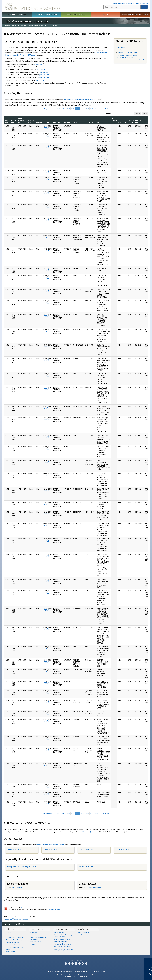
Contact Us (144, 3)
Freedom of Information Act (82, 972)
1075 (92, 109)
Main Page (121, 47)
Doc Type (57, 122)
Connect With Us (76, 960)
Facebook (66, 964)
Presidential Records (12, 942)
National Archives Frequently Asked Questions (63, 936)
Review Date (138, 121)
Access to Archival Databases (15, 945)
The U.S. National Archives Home (33, 6)
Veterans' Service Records (46, 15)
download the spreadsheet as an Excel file (78, 99)
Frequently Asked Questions (22, 867)
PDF (45, 128)
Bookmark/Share (133, 3)
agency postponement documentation (50, 845)
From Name (89, 122)
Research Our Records (17, 15)
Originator (122, 122)
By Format (9, 935)
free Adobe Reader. (28, 908)
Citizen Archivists (119, 3)
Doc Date (47, 122)
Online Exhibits (10, 952)
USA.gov (103, 972)
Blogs (83, 964)
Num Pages (114, 120)
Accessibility (58, 972)
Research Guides (61, 929)
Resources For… (36, 929)
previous (49, 109)
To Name (77, 122)
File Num (67, 122)
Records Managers (36, 941)
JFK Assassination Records (35, 26)
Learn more (133, 976)
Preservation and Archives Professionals (38, 938)
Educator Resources (76, 15)
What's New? (83, 929)
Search (144, 7)
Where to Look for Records (62, 944)
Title (99, 122)
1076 (97, 109)
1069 (63, 109)
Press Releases (87, 867)
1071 (73, 109)
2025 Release (14, 850)
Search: (109, 113)
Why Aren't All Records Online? (63, 947)
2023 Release (50, 850)
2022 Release (86, 850)
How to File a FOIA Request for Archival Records (63, 950)
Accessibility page (54, 910)
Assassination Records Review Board (131, 60)
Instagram (73, 964)
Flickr (86, 964)
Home (7, 26)
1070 (68, 109)
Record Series (131, 121)
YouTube (79, 964)
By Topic (8, 932)
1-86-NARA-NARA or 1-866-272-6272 (76, 977)
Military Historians (35, 935)
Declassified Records (61, 941)
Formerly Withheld (31, 121)
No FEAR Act (95, 972)
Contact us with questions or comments (16, 919)
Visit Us (106, 15)
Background (122, 50)
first (43, 109)
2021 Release (122, 850)
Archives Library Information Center (15, 948)
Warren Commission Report (128, 52)
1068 (59, 109)
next (104, 109)
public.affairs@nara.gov (93, 887)
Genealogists (34, 932)
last (109, 109)
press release (39, 64)
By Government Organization (15, 937)
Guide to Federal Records (62, 939)
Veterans (33, 944)
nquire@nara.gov (18, 887)
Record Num (13, 121)
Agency (39, 122)
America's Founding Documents (135, 15)
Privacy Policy (68, 972)
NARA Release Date (21, 120)
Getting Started (59, 932)
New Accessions (83, 935)
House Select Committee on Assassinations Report (128, 56)
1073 (82, 109)
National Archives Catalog (14, 940)
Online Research (13, 929)
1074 (87, 109)
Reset (145, 114)
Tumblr (76, 964)
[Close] (150, 960)
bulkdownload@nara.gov (89, 832)
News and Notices (84, 932)
